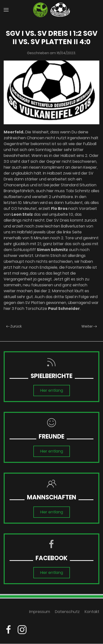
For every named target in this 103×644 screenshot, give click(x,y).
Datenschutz (67, 612)
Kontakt (92, 612)
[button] (6, 10)
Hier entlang (52, 390)
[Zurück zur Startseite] (51, 10)
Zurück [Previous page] (14, 326)
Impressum (40, 612)
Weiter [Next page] (89, 326)
